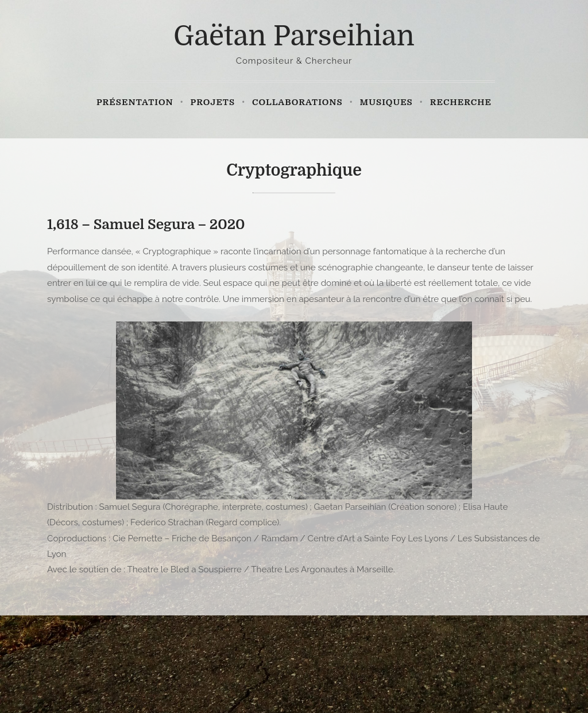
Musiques (386, 102)
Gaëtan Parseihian (294, 36)
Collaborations (297, 102)
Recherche (461, 102)
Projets (213, 102)
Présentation (135, 102)
